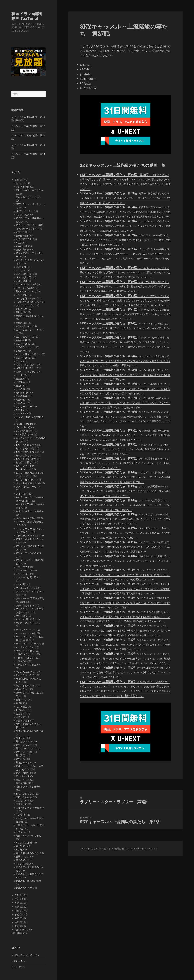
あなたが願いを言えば (27, 452)
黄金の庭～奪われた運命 (28, 881)
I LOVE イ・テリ (24, 211)
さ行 (17, 899)
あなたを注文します (26, 459)
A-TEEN (20, 410)
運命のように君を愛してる (30, 316)
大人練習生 (21, 706)
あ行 (17, 180)
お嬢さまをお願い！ (26, 365)
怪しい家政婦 (23, 249)
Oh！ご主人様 (23, 427)
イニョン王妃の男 (25, 288)
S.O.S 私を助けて (24, 431)
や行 (17, 918)
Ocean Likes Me (25, 424)
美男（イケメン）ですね (28, 836)
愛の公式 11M (24, 752)
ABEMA (85, 69)
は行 (17, 910)
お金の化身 (21, 340)
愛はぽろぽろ (23, 762)
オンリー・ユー (24, 406)
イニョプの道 (23, 567)
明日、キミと (23, 780)
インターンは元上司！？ (28, 577)
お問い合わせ (18, 961)
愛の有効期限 (23, 187)
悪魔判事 (20, 738)
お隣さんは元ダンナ (26, 368)
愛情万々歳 (21, 232)
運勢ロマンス (23, 856)
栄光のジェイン (24, 326)
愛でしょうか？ (24, 745)
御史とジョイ (23, 720)
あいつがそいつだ (25, 448)
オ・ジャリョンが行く (27, 354)
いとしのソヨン (24, 274)
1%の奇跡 (21, 267)
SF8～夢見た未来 (25, 434)
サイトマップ (18, 967)
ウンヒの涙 (21, 616)
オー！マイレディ (25, 647)
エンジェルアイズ (25, 337)
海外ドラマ (21, 930)
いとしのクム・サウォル (28, 487)
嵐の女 (19, 717)
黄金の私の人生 (24, 888)
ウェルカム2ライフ (26, 588)
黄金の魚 (20, 403)
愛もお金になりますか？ (28, 197)
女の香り (20, 713)
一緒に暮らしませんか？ (28, 665)
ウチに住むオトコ (25, 605)
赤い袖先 (20, 846)
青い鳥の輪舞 (23, 215)
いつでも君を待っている (28, 483)
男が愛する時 (23, 392)
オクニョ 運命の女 (25, 619)
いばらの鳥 (21, 281)
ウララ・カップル (25, 305)
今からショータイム (26, 675)
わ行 (17, 926)
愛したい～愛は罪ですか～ (30, 190)
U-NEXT (85, 65)
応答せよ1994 (23, 358)
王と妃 (19, 379)
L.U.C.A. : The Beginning (29, 417)
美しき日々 (21, 312)
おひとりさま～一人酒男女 (30, 511)
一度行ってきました (26, 654)
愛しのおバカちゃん (26, 291)
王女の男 (20, 389)
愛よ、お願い (23, 773)
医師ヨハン (21, 699)
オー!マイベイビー (25, 630)
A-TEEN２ (21, 413)
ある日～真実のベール (27, 480)
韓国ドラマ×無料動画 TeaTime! (27, 16)
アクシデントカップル (27, 536)
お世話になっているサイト (25, 955)
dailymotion (88, 79)
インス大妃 (21, 295)
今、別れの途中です (26, 672)
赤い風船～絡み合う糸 (27, 853)
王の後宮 (20, 382)
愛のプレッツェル (25, 748)
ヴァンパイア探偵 (25, 651)
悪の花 (19, 727)
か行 (17, 895)
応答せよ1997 (23, 344)
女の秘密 (20, 710)
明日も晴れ (21, 783)
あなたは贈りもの (25, 455)
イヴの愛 (20, 584)
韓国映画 (18, 933)
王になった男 (23, 801)
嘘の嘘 (19, 703)
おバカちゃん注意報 (26, 518)
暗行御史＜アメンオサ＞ (28, 787)
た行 (17, 903)
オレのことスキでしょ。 (28, 623)
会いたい (20, 183)
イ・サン (20, 270)
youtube (86, 74)
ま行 (17, 914)
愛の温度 (20, 755)
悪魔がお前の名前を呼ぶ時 (30, 731)
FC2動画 (85, 83)
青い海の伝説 (23, 863)
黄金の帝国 (21, 351)
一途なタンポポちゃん (27, 302)
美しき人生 (21, 309)
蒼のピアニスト (24, 239)
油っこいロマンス (25, 794)
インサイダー (23, 574)
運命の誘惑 (21, 323)
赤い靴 (19, 850)
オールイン (21, 375)
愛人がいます (23, 776)
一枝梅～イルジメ (25, 658)
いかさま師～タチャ (26, 298)
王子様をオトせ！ (25, 347)
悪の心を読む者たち (26, 724)
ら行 (17, 922)
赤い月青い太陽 (24, 843)
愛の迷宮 (20, 759)
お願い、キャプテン (26, 372)
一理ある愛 (21, 661)
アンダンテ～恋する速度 (28, 553)
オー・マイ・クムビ (26, 633)
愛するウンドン (24, 741)
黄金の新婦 (21, 396)
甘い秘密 (20, 815)
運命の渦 (20, 860)
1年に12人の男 (23, 277)
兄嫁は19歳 (22, 246)
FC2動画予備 (88, 88)
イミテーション (24, 570)
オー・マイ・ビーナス (27, 644)
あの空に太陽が (24, 462)
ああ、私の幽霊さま (26, 445)
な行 (17, 907)
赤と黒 (19, 242)
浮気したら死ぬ (24, 797)
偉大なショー (23, 689)
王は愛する (21, 804)
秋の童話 (20, 832)
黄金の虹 (20, 399)
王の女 (19, 361)
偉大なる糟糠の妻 (25, 686)
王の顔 (19, 386)
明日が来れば (23, 235)
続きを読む (134, 696)
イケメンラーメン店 (26, 284)
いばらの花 (21, 494)
